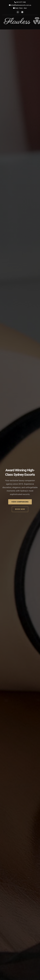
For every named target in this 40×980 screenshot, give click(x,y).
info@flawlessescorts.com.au (20, 5)
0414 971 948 (20, 2)
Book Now (20, 509)
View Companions (20, 502)
